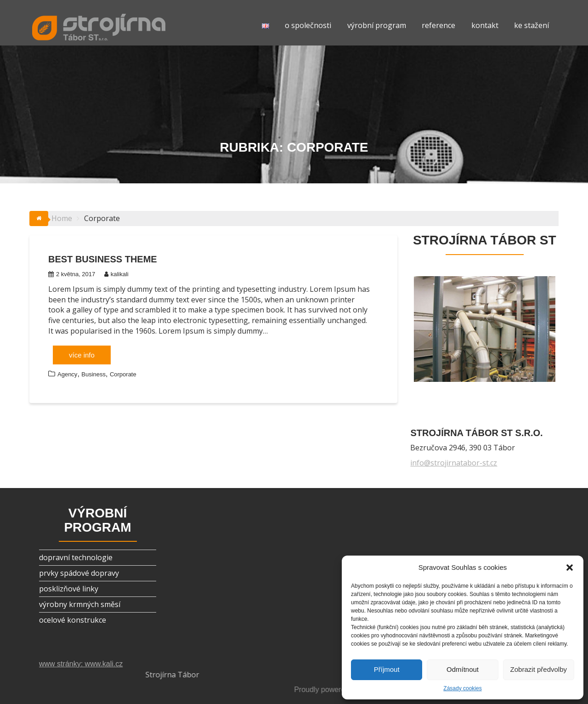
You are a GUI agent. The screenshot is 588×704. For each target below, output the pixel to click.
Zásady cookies (462, 688)
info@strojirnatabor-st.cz (454, 463)
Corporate (123, 374)
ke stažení (531, 25)
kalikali (116, 274)
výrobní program (377, 25)
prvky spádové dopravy (79, 573)
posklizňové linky (69, 589)
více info (82, 355)
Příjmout (387, 669)
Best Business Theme (103, 259)
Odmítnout (463, 669)
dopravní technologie (76, 557)
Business (93, 374)
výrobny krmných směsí (80, 604)
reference (438, 25)
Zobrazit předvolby (539, 669)
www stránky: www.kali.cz (81, 664)
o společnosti (308, 25)
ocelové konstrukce (73, 620)
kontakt (485, 25)
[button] (570, 568)
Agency (67, 374)
